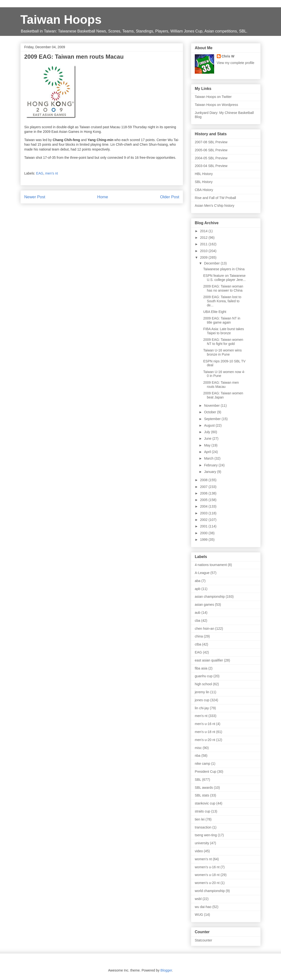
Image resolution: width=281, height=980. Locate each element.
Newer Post (35, 197)
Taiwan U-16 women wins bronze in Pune (222, 352)
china (199, 636)
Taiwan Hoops (61, 20)
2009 (204, 257)
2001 (204, 526)
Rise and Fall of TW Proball (215, 198)
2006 (204, 493)
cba (198, 621)
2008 (204, 480)
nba (198, 756)
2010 (204, 251)
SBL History (204, 182)
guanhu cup (204, 676)
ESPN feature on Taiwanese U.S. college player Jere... (224, 278)
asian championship (210, 597)
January (211, 472)
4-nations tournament (211, 565)
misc (198, 748)
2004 (204, 506)
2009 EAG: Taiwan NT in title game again (222, 320)
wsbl (198, 899)
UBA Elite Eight (215, 312)
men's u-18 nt (205, 732)
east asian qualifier (209, 660)
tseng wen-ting (206, 835)
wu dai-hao (203, 907)
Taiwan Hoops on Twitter (213, 97)
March (209, 458)
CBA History (204, 190)
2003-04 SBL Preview (211, 166)
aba (198, 581)
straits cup (203, 811)
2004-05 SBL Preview (211, 158)
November (212, 406)
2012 (204, 238)
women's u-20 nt (207, 883)
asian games (204, 605)
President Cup (206, 772)
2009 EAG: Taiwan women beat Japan (223, 395)
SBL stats (202, 795)
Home (103, 197)
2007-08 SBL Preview (211, 142)
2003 (204, 513)
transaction (203, 827)
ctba (198, 644)
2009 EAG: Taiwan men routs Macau (221, 385)
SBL (198, 780)
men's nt (51, 173)
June (208, 438)
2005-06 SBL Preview (211, 150)
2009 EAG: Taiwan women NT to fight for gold (223, 342)
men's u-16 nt (205, 724)
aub (198, 613)
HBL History (204, 174)
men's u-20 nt (205, 740)
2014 (204, 231)
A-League (202, 573)
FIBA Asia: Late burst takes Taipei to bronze (224, 331)
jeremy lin (202, 692)
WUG (199, 915)
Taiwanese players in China (224, 269)
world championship (210, 891)
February (211, 465)
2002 (204, 520)
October (211, 412)
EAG (40, 173)
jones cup (202, 700)
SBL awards (204, 788)
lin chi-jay (202, 708)
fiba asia (201, 668)
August (210, 425)
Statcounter (203, 940)
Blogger (166, 970)
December (212, 263)
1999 (204, 540)
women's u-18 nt (207, 875)
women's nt (203, 859)
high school (203, 684)
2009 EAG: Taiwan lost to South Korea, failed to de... (222, 301)
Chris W (228, 56)
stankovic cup (205, 803)
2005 (204, 500)
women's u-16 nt (207, 867)
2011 (204, 244)
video (199, 851)
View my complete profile (236, 63)
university (202, 843)
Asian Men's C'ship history (215, 206)
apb (198, 589)
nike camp (203, 764)
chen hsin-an (204, 629)
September (213, 419)
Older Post (170, 197)
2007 (204, 487)
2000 (204, 533)
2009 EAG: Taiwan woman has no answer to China (223, 288)
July (207, 432)
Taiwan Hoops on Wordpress (216, 105)
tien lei (200, 819)
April (208, 452)
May (208, 445)
